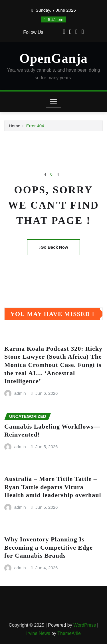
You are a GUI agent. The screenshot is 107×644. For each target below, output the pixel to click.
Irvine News (38, 633)
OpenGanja (53, 58)
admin (20, 393)
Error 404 (35, 126)
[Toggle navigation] (53, 102)
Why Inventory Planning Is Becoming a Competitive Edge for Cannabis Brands (49, 547)
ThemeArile (69, 633)
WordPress (85, 625)
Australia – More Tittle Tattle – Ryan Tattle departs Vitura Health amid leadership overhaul (53, 487)
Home (15, 126)
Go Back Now (53, 247)
